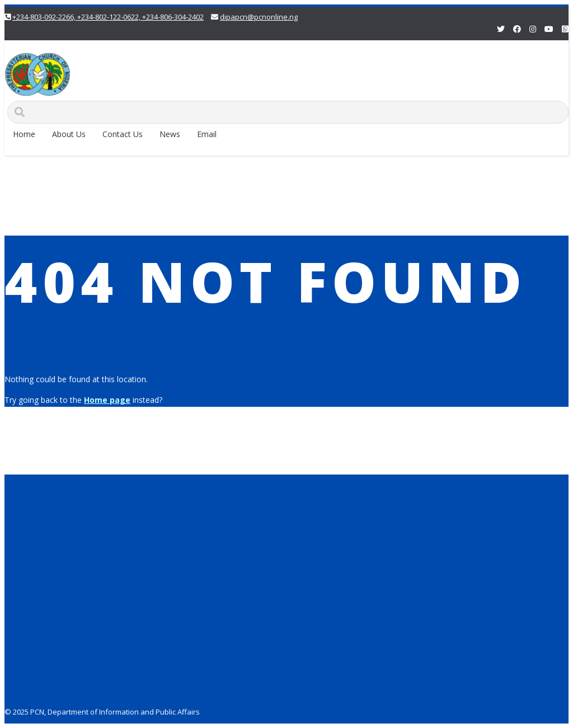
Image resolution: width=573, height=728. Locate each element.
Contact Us (123, 134)
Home (24, 134)
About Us (69, 134)
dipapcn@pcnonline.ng (259, 17)
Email (207, 134)
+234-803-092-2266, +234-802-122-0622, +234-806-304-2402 (108, 17)
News (170, 134)
